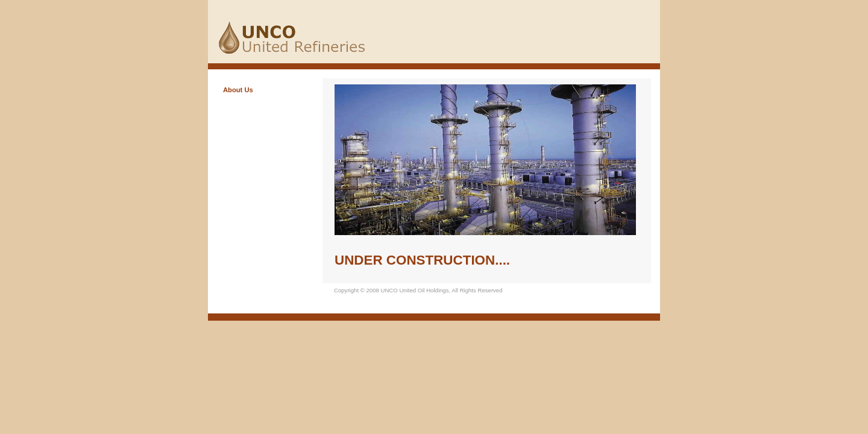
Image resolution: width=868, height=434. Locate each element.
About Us (238, 90)
